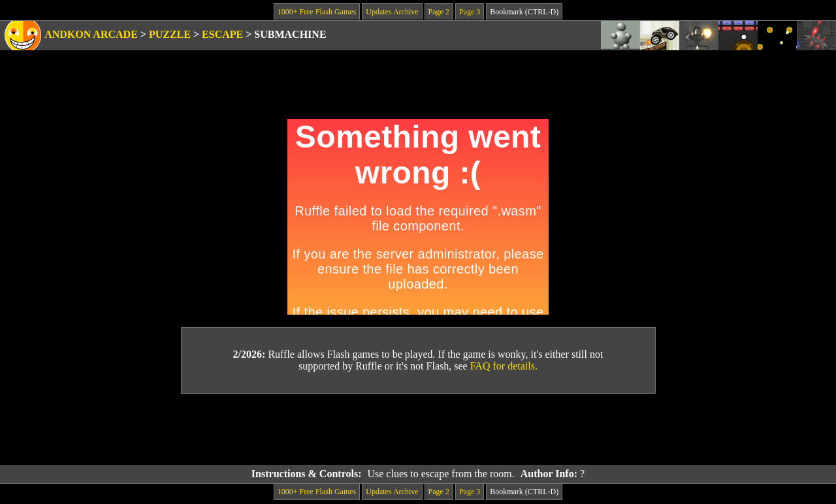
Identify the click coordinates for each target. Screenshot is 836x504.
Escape (222, 34)
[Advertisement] (418, 430)
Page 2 (439, 12)
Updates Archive (392, 12)
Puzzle (170, 34)
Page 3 (470, 12)
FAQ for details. (504, 366)
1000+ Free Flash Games (317, 12)
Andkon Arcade (91, 34)
